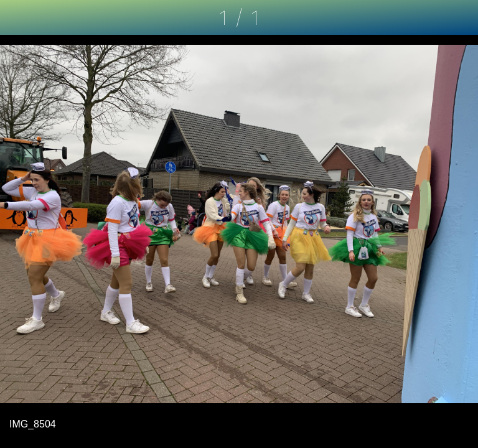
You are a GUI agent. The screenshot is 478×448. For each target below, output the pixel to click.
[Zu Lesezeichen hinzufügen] (461, 17)
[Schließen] (17, 17)
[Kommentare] (428, 17)
